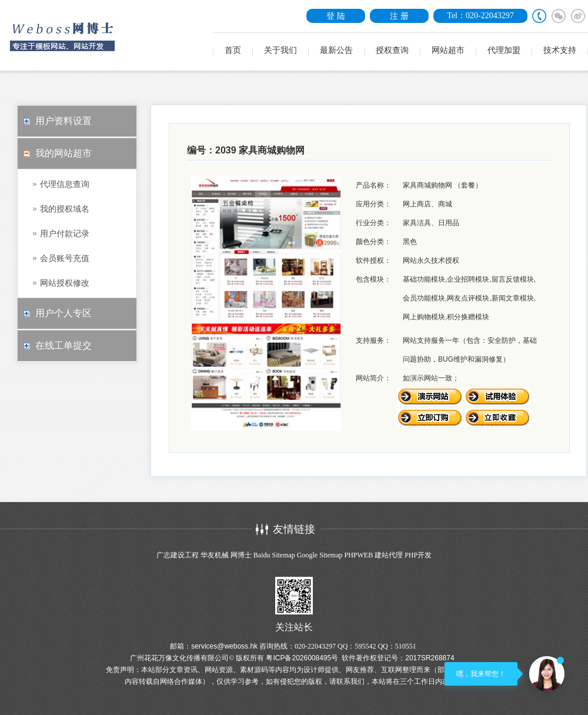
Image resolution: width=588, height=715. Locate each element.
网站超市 (448, 50)
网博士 (241, 555)
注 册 (399, 16)
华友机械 (215, 555)
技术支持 (560, 50)
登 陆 (336, 16)
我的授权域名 (65, 209)
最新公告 (336, 50)
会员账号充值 (65, 258)
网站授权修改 (65, 283)
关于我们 (280, 50)
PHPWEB (358, 555)
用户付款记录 (65, 233)
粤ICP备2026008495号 (302, 658)
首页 (233, 50)
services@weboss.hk (224, 646)
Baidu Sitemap (274, 555)
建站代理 (389, 555)
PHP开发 (418, 555)
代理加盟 (504, 50)
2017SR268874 (430, 658)
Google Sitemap (320, 555)
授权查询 (392, 50)
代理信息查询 (65, 184)
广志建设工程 (178, 555)
